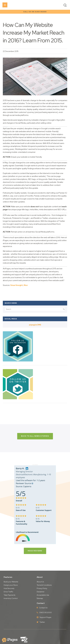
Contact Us (43, 608)
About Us (40, 582)
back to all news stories (35, 436)
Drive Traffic (8, 592)
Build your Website (11, 582)
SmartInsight (17, 285)
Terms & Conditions (44, 585)
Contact (41, 603)
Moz (26, 285)
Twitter (42, 622)
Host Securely (9, 588)
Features (8, 577)
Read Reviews (35, 551)
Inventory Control (11, 598)
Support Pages (45, 617)
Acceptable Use (43, 595)
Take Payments (9, 595)
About (40, 577)
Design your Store (11, 585)
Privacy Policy (42, 588)
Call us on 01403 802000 (35, 12)
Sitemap (40, 598)
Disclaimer (41, 592)
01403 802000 (45, 612)
